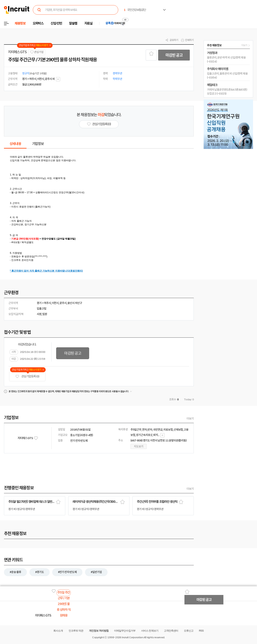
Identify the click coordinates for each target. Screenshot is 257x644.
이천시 (55, 303)
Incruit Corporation (132, 637)
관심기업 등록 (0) (27, 376)
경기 (39, 303)
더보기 (190, 419)
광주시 (63, 303)
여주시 (47, 303)
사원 (39, 314)
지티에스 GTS (17, 52)
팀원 (45, 314)
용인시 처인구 (75, 303)
